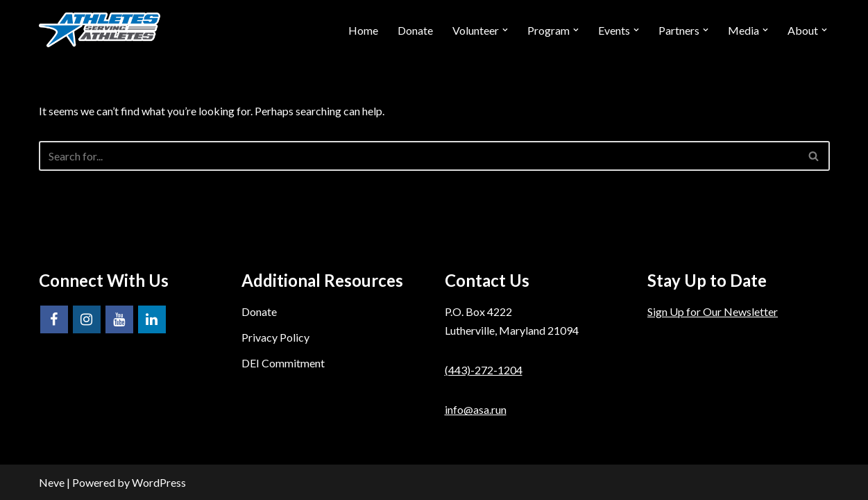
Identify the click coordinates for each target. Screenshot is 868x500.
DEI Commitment (283, 363)
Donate (415, 30)
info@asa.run (476, 409)
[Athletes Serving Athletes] (100, 30)
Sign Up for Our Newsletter (713, 311)
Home (363, 30)
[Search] (419, 156)
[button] (505, 30)
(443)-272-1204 (484, 370)
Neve (52, 482)
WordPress (159, 482)
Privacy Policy (275, 337)
